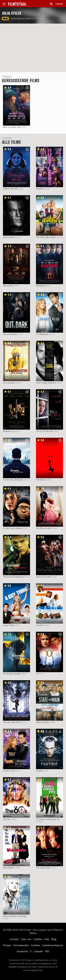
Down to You (9, 771)
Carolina (40, 625)
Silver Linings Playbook (46, 383)
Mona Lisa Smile (43, 577)
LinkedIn (38, 951)
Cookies (35, 945)
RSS (47, 951)
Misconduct (8, 286)
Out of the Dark (10, 334)
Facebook (22, 951)
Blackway (40, 286)
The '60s (7, 819)
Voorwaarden (21, 945)
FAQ (47, 939)
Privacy (7, 945)
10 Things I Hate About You (48, 819)
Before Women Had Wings (15, 916)
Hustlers (40, 189)
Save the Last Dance (12, 722)
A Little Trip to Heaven (13, 528)
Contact (14, 939)
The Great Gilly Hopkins (46, 237)
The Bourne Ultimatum (13, 480)
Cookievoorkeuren (53, 945)
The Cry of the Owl (44, 431)
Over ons (26, 939)
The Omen (41, 480)
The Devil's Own (43, 868)
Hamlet (39, 771)
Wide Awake (8, 868)
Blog (54, 939)
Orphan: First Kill (10, 189)
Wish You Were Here (12, 127)
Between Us (8, 431)
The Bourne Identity (12, 674)
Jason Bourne (9, 237)
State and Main (43, 722)
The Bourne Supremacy (13, 577)
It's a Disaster (9, 383)
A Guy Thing (8, 625)
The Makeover (42, 334)
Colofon (38, 939)
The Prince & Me (43, 528)
